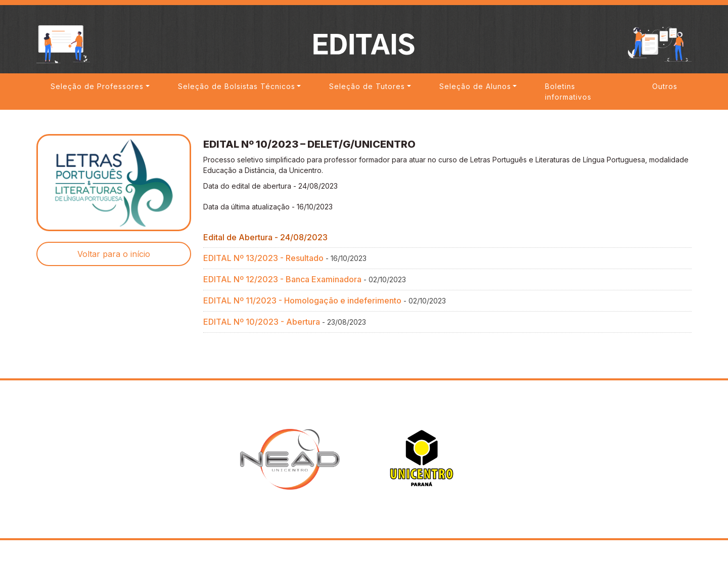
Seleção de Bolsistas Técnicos (237, 86)
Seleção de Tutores (367, 86)
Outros (665, 86)
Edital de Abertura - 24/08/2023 (265, 239)
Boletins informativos (568, 92)
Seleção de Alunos (475, 86)
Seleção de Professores (97, 86)
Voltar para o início (114, 256)
